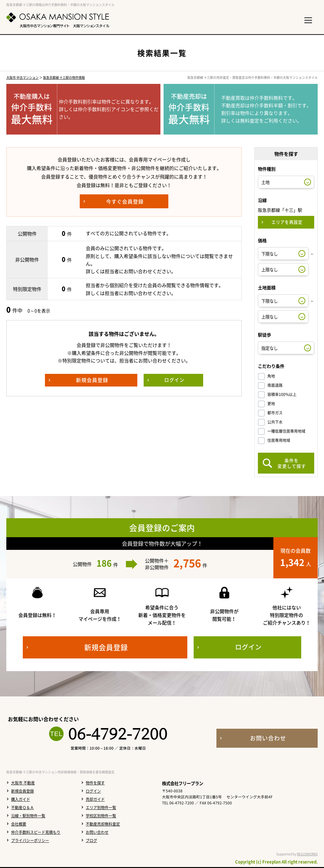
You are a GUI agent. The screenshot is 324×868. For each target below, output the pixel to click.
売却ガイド (95, 799)
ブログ (91, 840)
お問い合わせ (97, 832)
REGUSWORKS (307, 854)
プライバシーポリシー (30, 840)
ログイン (93, 791)
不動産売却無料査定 (103, 824)
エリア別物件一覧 (101, 808)
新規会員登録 (22, 791)
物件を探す (95, 783)
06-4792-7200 (118, 734)
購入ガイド (21, 799)
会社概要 (19, 824)
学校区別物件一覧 (101, 816)
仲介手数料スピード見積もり (36, 832)
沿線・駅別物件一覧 (28, 816)
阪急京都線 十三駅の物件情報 (64, 77)
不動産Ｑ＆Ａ (22, 808)
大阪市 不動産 (23, 783)
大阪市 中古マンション (22, 77)
